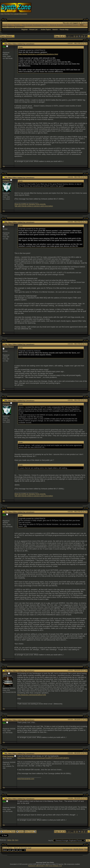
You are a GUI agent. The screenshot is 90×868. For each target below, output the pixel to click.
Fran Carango (8, 756)
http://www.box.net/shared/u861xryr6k (32, 695)
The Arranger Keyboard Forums (35, 25)
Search (55, 30)
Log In (84, 23)
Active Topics (46, 30)
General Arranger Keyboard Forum (64, 25)
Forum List (33, 30)
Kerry (17, 840)
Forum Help (64, 30)
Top (4, 166)
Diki (13, 840)
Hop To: (51, 841)
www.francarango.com (26, 779)
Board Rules (8, 848)
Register (25, 30)
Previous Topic (8, 832)
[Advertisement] (67, 8)
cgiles (5, 674)
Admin (9, 840)
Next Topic (30, 832)
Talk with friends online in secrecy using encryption (34, 206)
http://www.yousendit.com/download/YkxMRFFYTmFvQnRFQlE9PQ (43, 758)
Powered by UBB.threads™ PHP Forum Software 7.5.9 (45, 866)
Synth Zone (7, 25)
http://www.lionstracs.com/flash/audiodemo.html (38, 54)
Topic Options (7, 36)
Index (20, 832)
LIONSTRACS (8, 225)
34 (77, 36)
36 (82, 36)
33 (74, 36)
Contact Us (68, 849)
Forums (17, 25)
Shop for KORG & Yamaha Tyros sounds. (30, 204)
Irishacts (6, 180)
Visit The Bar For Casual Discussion (14, 14)
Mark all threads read (23, 848)
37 (85, 36)
